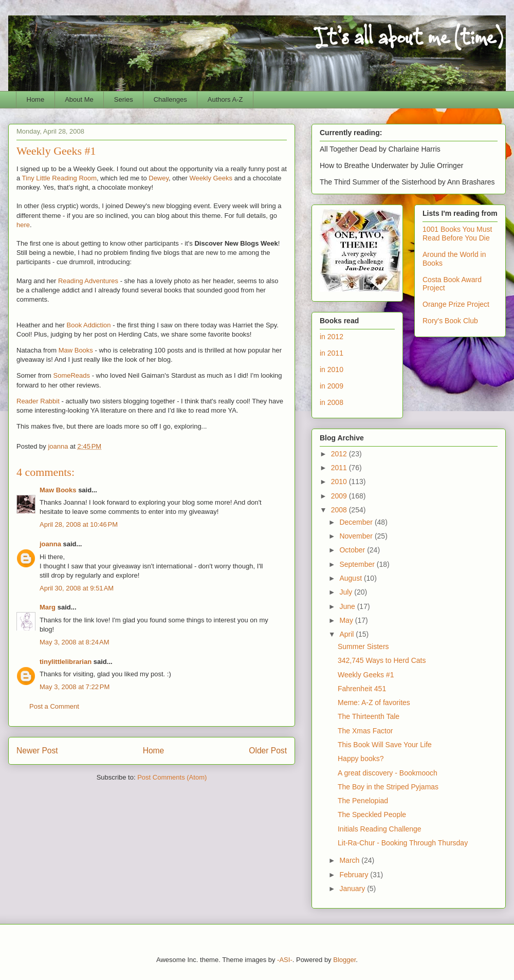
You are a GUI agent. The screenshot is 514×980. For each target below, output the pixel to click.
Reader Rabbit (38, 401)
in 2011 (332, 353)
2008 (340, 510)
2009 (340, 496)
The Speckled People (372, 815)
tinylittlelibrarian (66, 662)
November (357, 536)
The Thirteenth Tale (369, 716)
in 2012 (332, 337)
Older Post (268, 751)
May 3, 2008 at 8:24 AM (75, 642)
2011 (340, 468)
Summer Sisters (363, 646)
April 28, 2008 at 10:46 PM (79, 524)
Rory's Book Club (450, 321)
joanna (50, 544)
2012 (340, 454)
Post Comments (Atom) (172, 777)
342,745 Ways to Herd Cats (382, 660)
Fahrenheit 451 (362, 689)
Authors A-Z (225, 99)
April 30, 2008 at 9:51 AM (77, 588)
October (353, 550)
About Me (79, 99)
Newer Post (37, 751)
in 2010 (332, 369)
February (355, 875)
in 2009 (332, 386)
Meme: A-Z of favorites (374, 702)
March (350, 860)
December (357, 522)
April (347, 634)
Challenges (170, 99)
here (23, 225)
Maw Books (76, 350)
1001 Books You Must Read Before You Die (457, 234)
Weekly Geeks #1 (366, 675)
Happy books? (361, 759)
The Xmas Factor (365, 731)
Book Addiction (89, 325)
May (347, 620)
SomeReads (72, 375)
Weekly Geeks (211, 178)
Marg (48, 607)
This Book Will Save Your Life (385, 745)
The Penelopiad (363, 801)
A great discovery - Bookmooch (388, 773)
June (348, 606)
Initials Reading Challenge (380, 829)
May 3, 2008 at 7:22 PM (75, 687)
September (358, 564)
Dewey (159, 178)
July (347, 592)
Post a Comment (54, 706)
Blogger (344, 960)
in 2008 (332, 402)
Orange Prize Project (456, 304)
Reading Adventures (88, 281)
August (351, 578)
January (353, 889)
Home (36, 99)
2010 (340, 482)
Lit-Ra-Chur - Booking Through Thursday (403, 843)
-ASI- (285, 960)
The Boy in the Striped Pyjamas (388, 787)
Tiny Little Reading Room (59, 178)
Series (124, 99)
